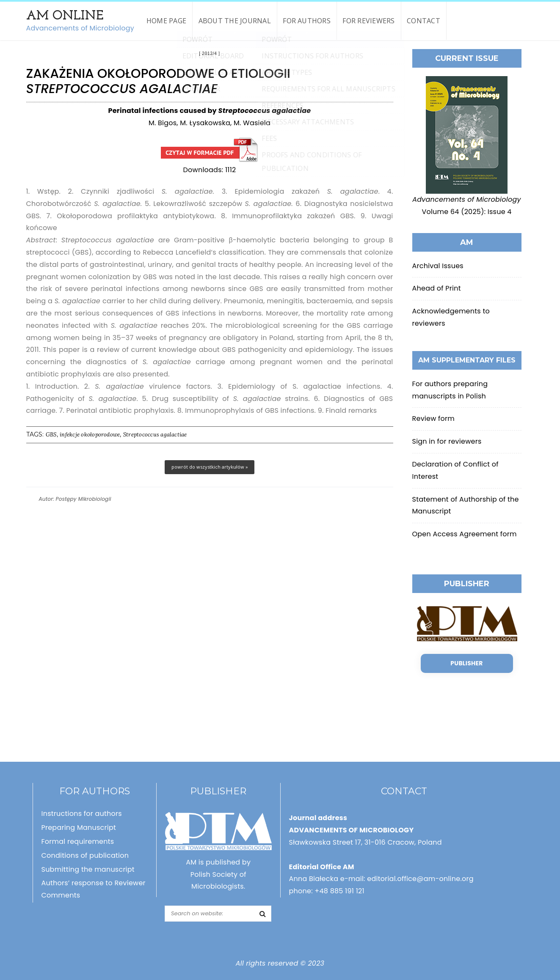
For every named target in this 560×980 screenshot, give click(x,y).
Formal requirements (78, 841)
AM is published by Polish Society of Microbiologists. (218, 874)
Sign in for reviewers (447, 441)
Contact (423, 21)
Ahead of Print (437, 288)
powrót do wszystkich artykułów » (210, 467)
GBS (51, 435)
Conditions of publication (85, 855)
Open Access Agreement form (465, 534)
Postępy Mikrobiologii (84, 499)
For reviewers (368, 21)
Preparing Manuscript (79, 828)
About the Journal (235, 21)
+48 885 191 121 (339, 891)
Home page (166, 21)
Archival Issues (438, 266)
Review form (433, 419)
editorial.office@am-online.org (420, 879)
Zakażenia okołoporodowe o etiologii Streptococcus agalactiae (210, 150)
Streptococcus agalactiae (155, 435)
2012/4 (209, 54)
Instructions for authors (82, 814)
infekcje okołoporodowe (90, 435)
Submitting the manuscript (88, 869)
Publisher (466, 663)
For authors (307, 21)
